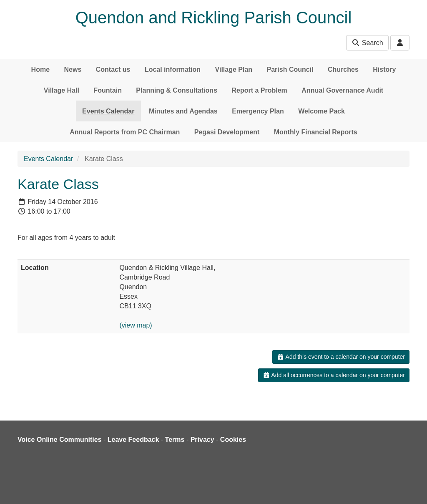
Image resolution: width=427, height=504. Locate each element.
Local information (173, 69)
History (384, 69)
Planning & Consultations (177, 90)
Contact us (113, 69)
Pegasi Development (227, 132)
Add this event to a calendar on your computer (341, 357)
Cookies (233, 440)
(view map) (136, 325)
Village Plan (234, 69)
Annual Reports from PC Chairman (125, 132)
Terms (175, 440)
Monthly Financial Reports (316, 132)
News (73, 69)
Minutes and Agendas (183, 111)
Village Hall (62, 90)
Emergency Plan (258, 111)
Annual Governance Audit (342, 90)
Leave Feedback (133, 440)
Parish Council (290, 69)
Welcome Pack (322, 111)
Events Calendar (108, 111)
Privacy (202, 440)
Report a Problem (259, 90)
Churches (343, 69)
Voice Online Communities (60, 440)
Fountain (108, 90)
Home (40, 69)
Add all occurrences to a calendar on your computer (334, 375)
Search (367, 43)
